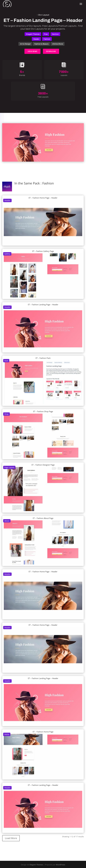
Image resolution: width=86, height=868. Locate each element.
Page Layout (9, 467)
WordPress (60, 865)
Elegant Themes (33, 34)
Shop (6, 414)
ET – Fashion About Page (43, 518)
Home (7, 734)
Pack (6, 361)
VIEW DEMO (32, 51)
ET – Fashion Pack (43, 358)
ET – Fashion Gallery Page (43, 251)
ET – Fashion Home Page (43, 732)
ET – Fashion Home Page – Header (43, 198)
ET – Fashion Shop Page (43, 411)
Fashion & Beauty (41, 44)
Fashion (47, 39)
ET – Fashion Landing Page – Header (43, 305)
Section (55, 34)
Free (46, 34)
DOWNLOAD (51, 51)
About (7, 521)
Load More (11, 838)
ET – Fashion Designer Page (43, 465)
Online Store (58, 44)
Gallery (7, 254)
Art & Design (25, 44)
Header (36, 39)
